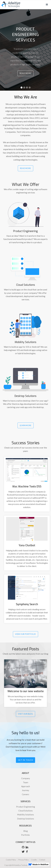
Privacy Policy (24, 860)
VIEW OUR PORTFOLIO (26, 634)
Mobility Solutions (26, 815)
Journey (26, 790)
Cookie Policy (11, 860)
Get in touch (26, 760)
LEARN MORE (26, 425)
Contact (42, 860)
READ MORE (25, 168)
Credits (34, 860)
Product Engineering (26, 807)
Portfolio (26, 835)
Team (26, 782)
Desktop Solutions (26, 819)
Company (26, 778)
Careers (26, 794)
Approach (26, 786)
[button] (47, 5)
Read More (26, 73)
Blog (26, 831)
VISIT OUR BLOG (26, 714)
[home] (10, 4)
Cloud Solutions (26, 811)
